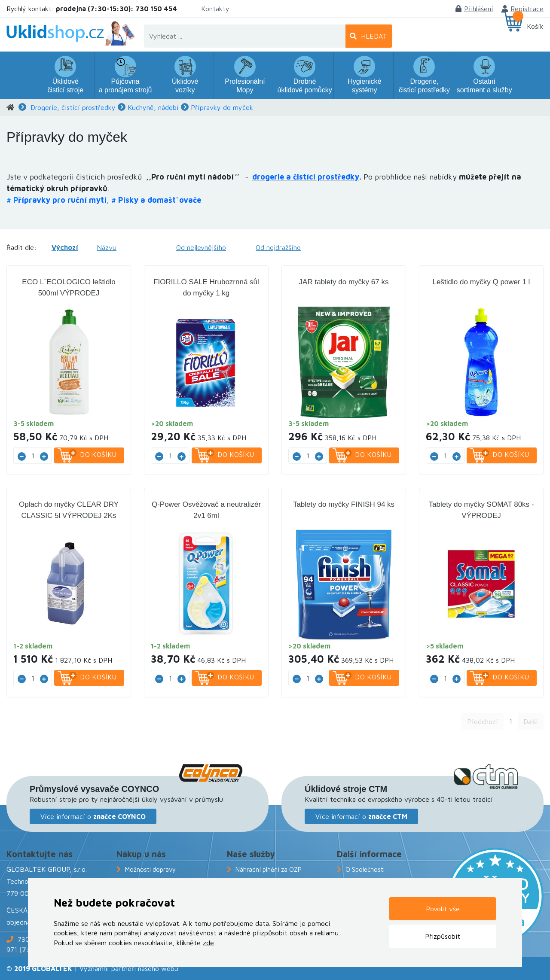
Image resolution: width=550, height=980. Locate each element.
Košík (535, 26)
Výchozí (65, 247)
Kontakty (215, 9)
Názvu (107, 247)
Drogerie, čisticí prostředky (73, 107)
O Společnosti (365, 869)
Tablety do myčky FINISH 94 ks (344, 504)
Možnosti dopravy (150, 869)
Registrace (523, 9)
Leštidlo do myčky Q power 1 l (481, 282)
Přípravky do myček (222, 107)
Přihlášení (474, 9)
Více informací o (93, 816)
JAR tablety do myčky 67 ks (344, 282)
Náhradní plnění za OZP (269, 869)
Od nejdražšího (278, 247)
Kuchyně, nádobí (153, 107)
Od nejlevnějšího (201, 247)
